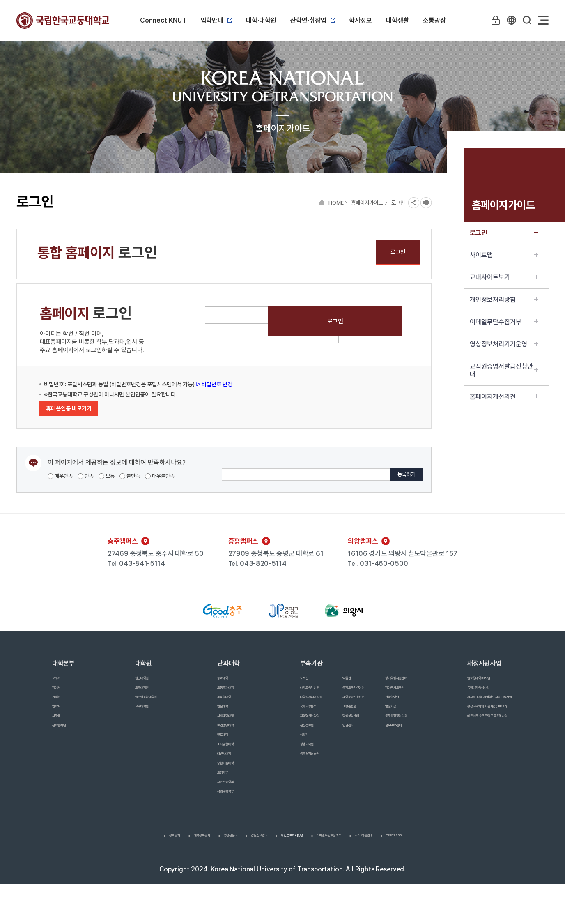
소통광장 (434, 20)
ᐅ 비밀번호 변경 (214, 384)
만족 (86, 476)
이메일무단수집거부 (504, 322)
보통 (107, 476)
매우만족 (60, 476)
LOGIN (493, 20)
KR (510, 20)
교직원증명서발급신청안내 (504, 370)
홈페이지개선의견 (504, 397)
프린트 (426, 203)
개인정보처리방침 (504, 300)
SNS (414, 203)
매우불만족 (160, 476)
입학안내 (216, 20)
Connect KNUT (163, 20)
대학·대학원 (261, 20)
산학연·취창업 (313, 20)
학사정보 (361, 20)
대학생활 (397, 20)
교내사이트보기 (504, 277)
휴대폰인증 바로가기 (69, 408)
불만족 (130, 476)
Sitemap (543, 20)
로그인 (504, 233)
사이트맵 (504, 255)
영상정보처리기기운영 (504, 344)
